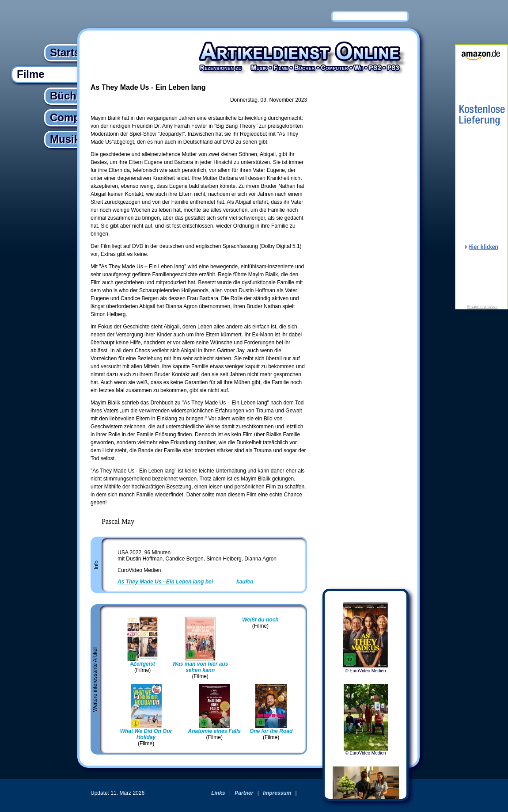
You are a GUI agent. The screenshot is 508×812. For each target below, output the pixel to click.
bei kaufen (186, 582)
